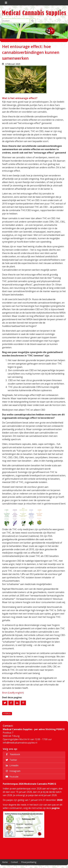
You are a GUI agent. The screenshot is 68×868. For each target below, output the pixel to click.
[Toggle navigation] (6, 3)
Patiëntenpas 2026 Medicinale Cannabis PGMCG (29, 784)
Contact (14, 862)
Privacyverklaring (29, 862)
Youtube (12, 777)
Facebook (12, 754)
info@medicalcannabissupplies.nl (20, 743)
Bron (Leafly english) (13, 693)
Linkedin (12, 765)
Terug (7, 714)
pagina (56, 808)
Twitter (11, 760)
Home (5, 862)
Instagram (13, 771)
